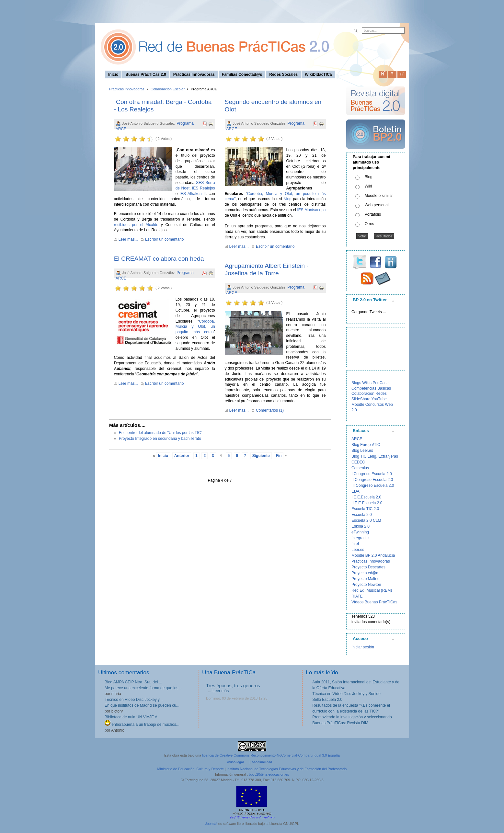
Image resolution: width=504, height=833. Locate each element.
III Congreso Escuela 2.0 (373, 485)
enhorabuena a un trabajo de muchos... (142, 725)
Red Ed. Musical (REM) (372, 590)
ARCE (357, 439)
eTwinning (360, 532)
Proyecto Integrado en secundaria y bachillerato (160, 439)
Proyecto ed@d (365, 573)
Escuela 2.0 (362, 515)
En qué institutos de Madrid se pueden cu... (142, 705)
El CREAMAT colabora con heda (159, 259)
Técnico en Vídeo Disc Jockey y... (134, 700)
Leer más (221, 691)
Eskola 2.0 (361, 526)
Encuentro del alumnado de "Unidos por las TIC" (161, 433)
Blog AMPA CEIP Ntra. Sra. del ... (133, 682)
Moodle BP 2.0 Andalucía (373, 555)
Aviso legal (235, 762)
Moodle (358, 405)
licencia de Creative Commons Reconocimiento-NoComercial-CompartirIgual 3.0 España (271, 755)
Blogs (356, 383)
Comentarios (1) (270, 410)
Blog (369, 177)
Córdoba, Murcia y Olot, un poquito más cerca (195, 327)
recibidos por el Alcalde (136, 225)
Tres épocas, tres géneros (233, 686)
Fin (279, 456)
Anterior (182, 456)
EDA (355, 491)
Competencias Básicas (371, 388)
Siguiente (261, 456)
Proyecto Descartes (368, 567)
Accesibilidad (262, 762)
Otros (369, 224)
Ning (287, 199)
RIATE (357, 596)
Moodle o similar (379, 196)
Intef (355, 544)
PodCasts (381, 383)
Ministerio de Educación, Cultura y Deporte (191, 769)
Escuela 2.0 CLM (366, 520)
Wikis (367, 383)
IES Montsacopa (311, 210)
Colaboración (363, 394)
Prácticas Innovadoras (127, 89)
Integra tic (360, 538)
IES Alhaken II (193, 194)
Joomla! (211, 824)
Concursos (375, 405)
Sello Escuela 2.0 (327, 700)
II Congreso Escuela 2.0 (372, 480)
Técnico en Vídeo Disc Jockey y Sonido (346, 694)
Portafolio (373, 214)
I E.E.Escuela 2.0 (366, 497)
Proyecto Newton (366, 585)
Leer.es (358, 550)
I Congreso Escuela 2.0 (372, 474)
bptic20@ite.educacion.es (269, 774)
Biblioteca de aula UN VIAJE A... (133, 717)
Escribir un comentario (164, 239)
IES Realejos (204, 188)
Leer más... (128, 239)
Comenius (360, 468)
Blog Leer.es (362, 451)
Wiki (368, 186)
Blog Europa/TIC (366, 445)
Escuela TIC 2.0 (365, 509)
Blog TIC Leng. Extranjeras (375, 456)
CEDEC (358, 462)
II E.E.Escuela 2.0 (367, 503)
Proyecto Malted (366, 579)
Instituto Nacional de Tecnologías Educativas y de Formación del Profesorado (287, 769)
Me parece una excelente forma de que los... (143, 688)
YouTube (379, 399)
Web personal (377, 205)
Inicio (163, 456)
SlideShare (361, 399)
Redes (381, 394)
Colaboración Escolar (168, 89)
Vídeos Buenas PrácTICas (374, 602)
